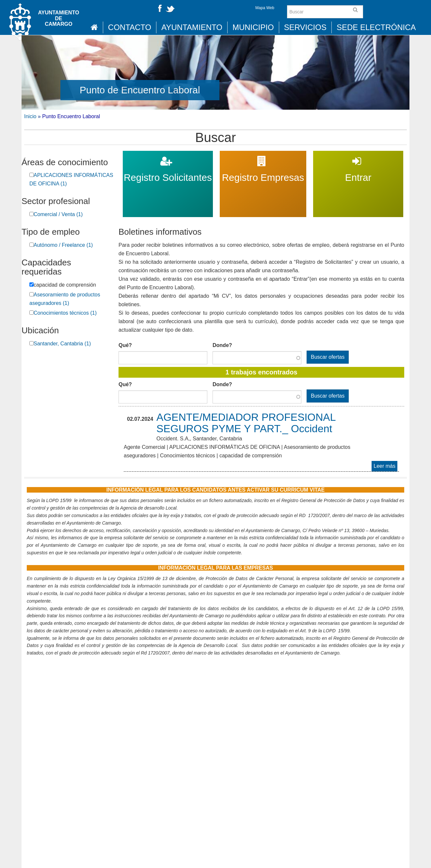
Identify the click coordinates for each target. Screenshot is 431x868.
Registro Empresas (263, 155)
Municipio (253, 27)
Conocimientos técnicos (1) (65, 313)
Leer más (385, 467)
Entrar (358, 155)
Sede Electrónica (376, 27)
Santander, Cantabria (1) (62, 344)
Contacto (130, 27)
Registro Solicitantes (168, 155)
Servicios (305, 27)
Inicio (30, 116)
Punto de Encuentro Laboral (140, 90)
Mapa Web (265, 8)
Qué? (125, 345)
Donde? (222, 345)
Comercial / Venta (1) (58, 214)
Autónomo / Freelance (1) (63, 245)
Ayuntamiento (192, 27)
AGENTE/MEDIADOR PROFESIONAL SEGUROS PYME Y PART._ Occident (246, 423)
